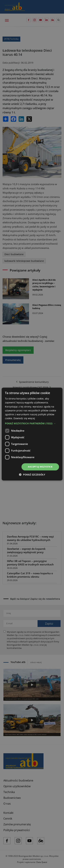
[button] (32, 423)
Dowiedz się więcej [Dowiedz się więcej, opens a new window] (24, 418)
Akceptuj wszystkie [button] (40, 467)
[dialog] (32, 434)
